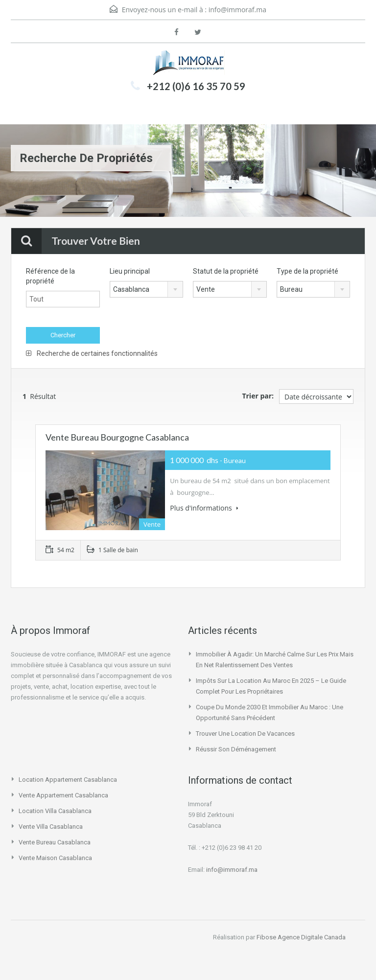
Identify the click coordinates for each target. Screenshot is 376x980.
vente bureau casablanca (55, 842)
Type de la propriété (307, 271)
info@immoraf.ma (237, 10)
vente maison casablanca (55, 858)
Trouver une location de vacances (245, 734)
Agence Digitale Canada (312, 937)
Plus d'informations (204, 508)
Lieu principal (130, 271)
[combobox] (147, 289)
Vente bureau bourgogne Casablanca (117, 437)
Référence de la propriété (50, 276)
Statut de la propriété (226, 271)
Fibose (266, 937)
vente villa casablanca (51, 827)
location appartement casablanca (68, 780)
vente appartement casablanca (63, 795)
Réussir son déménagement (236, 749)
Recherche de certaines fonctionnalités (92, 353)
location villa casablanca (55, 811)
